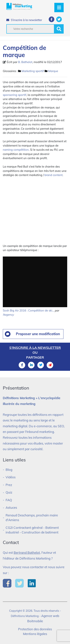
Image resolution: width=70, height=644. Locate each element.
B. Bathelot (25, 62)
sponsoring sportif (15, 95)
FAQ (9, 500)
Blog (9, 470)
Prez (9, 485)
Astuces (11, 507)
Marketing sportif (33, 71)
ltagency (8, 315)
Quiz (9, 492)
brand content (53, 175)
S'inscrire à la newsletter (24, 20)
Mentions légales (35, 634)
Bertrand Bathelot (27, 553)
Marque (53, 71)
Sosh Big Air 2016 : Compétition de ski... (28, 310)
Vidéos (11, 477)
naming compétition (16, 150)
